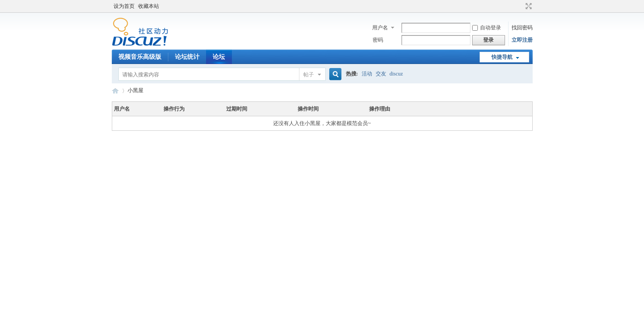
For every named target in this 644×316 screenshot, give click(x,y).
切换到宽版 (528, 6)
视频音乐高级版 (140, 57)
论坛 (219, 57)
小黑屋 (135, 90)
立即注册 (522, 40)
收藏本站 (149, 6)
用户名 (380, 28)
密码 (378, 40)
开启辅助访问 (520, 6)
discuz (397, 74)
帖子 (309, 75)
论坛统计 (187, 57)
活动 (367, 74)
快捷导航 (502, 57)
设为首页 (124, 6)
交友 (381, 74)
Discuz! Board (115, 91)
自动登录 (487, 28)
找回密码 (522, 28)
